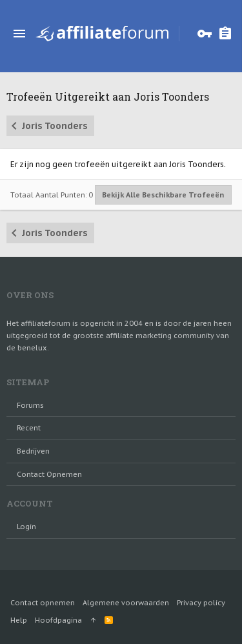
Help (19, 620)
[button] (19, 34)
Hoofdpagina (58, 620)
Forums (30, 405)
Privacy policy (201, 603)
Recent (29, 428)
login (26, 527)
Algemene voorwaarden (126, 603)
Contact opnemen (49, 474)
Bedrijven (33, 451)
